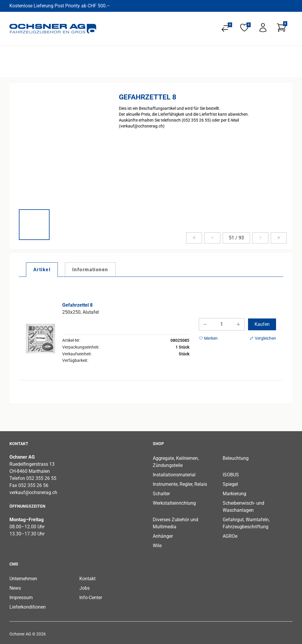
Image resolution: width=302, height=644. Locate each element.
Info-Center (91, 598)
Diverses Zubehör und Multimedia (175, 523)
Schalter (161, 494)
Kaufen (262, 324)
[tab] (42, 269)
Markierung (234, 494)
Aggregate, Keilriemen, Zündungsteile (176, 462)
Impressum (21, 598)
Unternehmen (23, 579)
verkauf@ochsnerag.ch (33, 492)
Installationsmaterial (174, 475)
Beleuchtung (236, 458)
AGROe (230, 536)
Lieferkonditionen (28, 607)
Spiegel (230, 484)
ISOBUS (231, 475)
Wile (157, 546)
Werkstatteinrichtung (174, 503)
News (15, 588)
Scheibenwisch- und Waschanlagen (243, 507)
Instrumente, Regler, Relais (180, 484)
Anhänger (163, 536)
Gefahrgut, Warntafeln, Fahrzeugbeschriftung (246, 523)
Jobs (84, 588)
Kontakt (87, 579)
